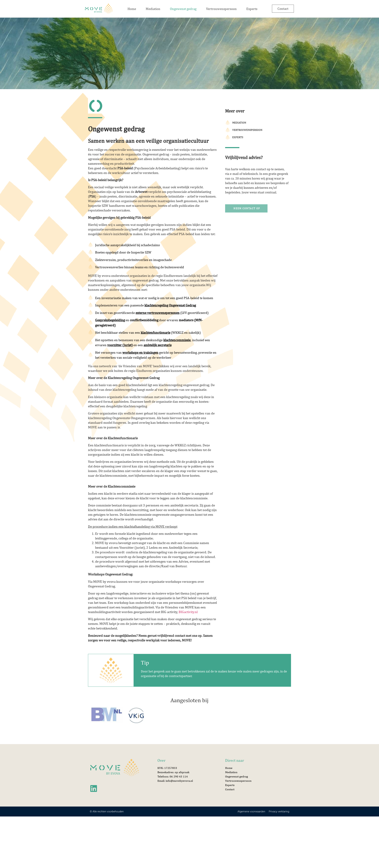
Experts (252, 9)
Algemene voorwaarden (251, 811)
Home (132, 9)
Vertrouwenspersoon (221, 9)
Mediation (153, 9)
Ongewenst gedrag (183, 9)
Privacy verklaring (279, 811)
